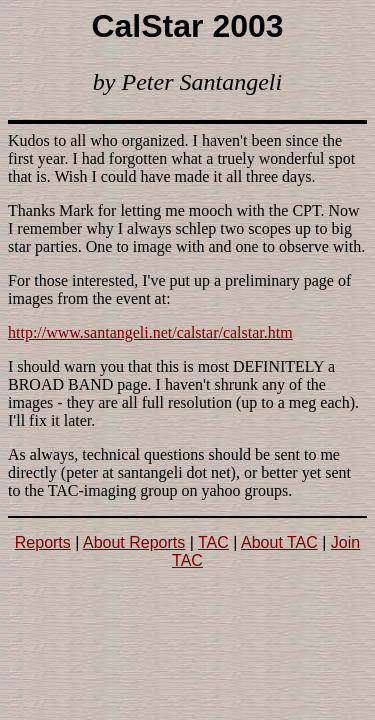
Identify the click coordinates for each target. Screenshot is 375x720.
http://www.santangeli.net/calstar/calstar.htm (150, 332)
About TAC (279, 542)
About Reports (134, 542)
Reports (43, 542)
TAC (213, 542)
